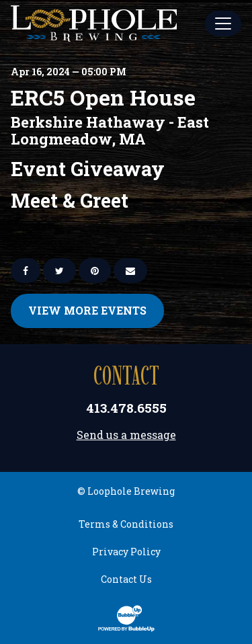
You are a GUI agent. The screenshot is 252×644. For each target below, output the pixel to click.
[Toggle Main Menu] (223, 24)
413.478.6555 (126, 408)
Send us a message (126, 435)
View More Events (87, 310)
